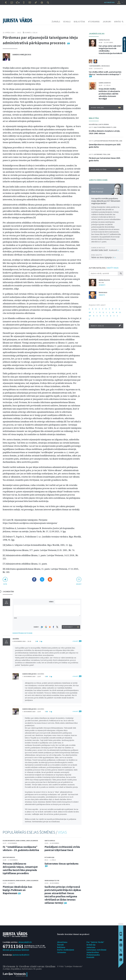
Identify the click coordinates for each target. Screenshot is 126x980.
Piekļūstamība (93, 955)
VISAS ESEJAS (106, 108)
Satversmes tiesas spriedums (62, 864)
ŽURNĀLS (56, 22)
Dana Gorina (21, 841)
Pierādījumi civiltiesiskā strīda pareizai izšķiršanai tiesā (62, 848)
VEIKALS (67, 22)
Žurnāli (60, 945)
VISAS (62, 832)
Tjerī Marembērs (95, 66)
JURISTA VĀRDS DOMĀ (98, 180)
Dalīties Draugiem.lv (50, 579)
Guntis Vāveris (104, 124)
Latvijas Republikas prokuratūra (106, 141)
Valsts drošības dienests (103, 127)
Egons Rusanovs (9, 841)
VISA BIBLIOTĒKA (106, 169)
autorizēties (109, 2)
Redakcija (91, 945)
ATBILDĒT (75, 641)
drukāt (79, 584)
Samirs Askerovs (105, 83)
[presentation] (68, 620)
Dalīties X (42, 579)
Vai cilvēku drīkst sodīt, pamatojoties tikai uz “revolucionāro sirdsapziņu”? (105, 73)
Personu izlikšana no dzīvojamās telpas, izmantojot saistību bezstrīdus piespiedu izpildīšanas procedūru (20, 868)
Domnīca (28, 33)
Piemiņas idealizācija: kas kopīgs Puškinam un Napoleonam (17, 890)
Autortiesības (93, 952)
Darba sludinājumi (66, 950)
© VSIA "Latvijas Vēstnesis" (70, 966)
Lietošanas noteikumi (96, 950)
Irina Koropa (21, 880)
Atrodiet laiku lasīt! (105, 250)
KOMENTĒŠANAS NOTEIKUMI (22, 633)
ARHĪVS (118, 22)
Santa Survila (50, 841)
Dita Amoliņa (49, 857)
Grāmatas (62, 952)
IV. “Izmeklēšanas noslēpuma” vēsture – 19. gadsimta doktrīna (21, 848)
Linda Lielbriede (32, 841)
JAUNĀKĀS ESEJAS (97, 34)
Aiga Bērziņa (93, 124)
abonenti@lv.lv (25, 942)
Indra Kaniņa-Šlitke (52, 880)
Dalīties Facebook (34, 579)
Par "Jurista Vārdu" (95, 942)
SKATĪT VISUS (113, 268)
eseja (35, 33)
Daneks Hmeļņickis (22, 54)
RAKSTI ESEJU (106, 326)
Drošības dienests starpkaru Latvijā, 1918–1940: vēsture (104, 132)
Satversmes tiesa (100, 154)
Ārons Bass (106, 66)
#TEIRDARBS (94, 22)
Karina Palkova (104, 40)
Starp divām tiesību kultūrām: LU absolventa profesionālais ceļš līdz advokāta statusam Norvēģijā (109, 94)
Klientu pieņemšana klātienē (16, 950)
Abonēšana (62, 942)
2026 (121, 141)
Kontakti (90, 957)
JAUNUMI (107, 22)
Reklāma (61, 947)
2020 (115, 127)
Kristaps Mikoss (9, 857)
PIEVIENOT (68, 627)
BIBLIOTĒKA (79, 22)
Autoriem (91, 947)
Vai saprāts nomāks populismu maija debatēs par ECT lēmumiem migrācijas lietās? (106, 201)
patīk (5, 584)
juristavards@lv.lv (21, 955)
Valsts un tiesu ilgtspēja (103, 257)
